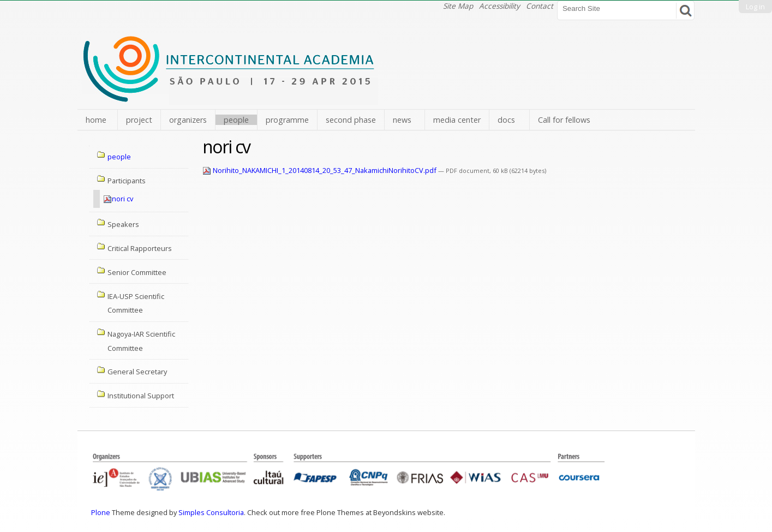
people (236, 120)
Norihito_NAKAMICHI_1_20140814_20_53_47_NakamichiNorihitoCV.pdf (320, 170)
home (96, 120)
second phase (351, 120)
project (139, 120)
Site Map (458, 6)
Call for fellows (564, 120)
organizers (188, 120)
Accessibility (499, 6)
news (402, 120)
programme (287, 120)
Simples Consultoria (211, 512)
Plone (101, 512)
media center (457, 120)
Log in (755, 7)
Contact (540, 6)
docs (506, 120)
